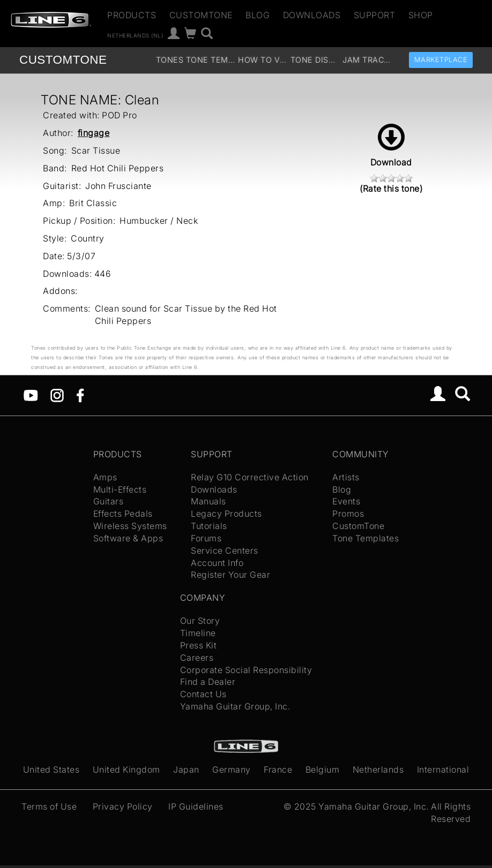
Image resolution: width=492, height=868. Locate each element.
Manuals (208, 501)
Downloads (312, 15)
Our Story (200, 621)
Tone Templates (211, 60)
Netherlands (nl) (135, 35)
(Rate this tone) (391, 188)
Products (132, 15)
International (443, 769)
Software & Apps (128, 538)
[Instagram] (57, 395)
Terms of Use (49, 806)
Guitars (109, 501)
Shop (421, 15)
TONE (63, 60)
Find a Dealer (208, 682)
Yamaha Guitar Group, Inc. (235, 706)
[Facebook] (80, 395)
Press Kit (199, 645)
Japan (186, 769)
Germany (232, 769)
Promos (348, 514)
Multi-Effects (120, 489)
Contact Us (203, 694)
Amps (105, 477)
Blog (258, 15)
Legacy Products (226, 514)
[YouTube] (31, 395)
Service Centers (225, 550)
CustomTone (201, 15)
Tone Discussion (315, 60)
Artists (346, 477)
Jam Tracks (367, 60)
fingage (94, 133)
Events (346, 501)
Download (391, 146)
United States (51, 769)
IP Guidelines (196, 806)
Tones (170, 60)
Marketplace (441, 60)
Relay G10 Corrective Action (250, 477)
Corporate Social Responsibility (246, 670)
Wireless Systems (130, 526)
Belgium (323, 769)
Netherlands (378, 769)
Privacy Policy (123, 806)
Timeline (198, 633)
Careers (197, 658)
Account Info (217, 563)
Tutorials (209, 526)
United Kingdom (126, 769)
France (278, 769)
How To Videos (263, 60)
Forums (206, 538)
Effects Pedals (123, 514)
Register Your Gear (230, 575)
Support (375, 15)
